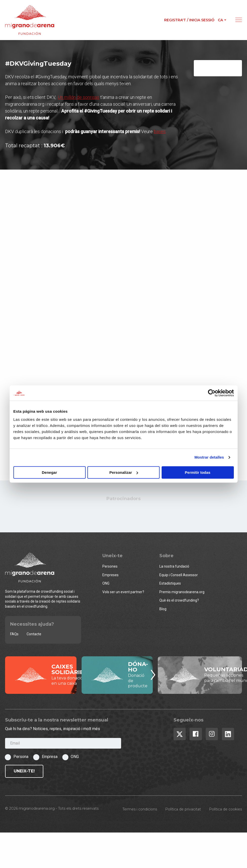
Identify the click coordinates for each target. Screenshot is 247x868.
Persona (21, 758)
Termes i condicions (140, 810)
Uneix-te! (24, 772)
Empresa (50, 758)
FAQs (14, 635)
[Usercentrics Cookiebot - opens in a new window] (212, 393)
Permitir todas (198, 472)
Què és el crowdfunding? (179, 601)
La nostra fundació (174, 567)
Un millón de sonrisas (79, 98)
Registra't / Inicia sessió (189, 20)
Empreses (110, 576)
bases (160, 132)
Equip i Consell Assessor (179, 576)
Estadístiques (170, 584)
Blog (163, 610)
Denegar (49, 472)
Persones (110, 567)
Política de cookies (225, 810)
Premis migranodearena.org (182, 593)
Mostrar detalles (209, 457)
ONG (106, 584)
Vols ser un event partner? (123, 593)
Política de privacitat (183, 810)
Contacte (34, 635)
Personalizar (124, 472)
